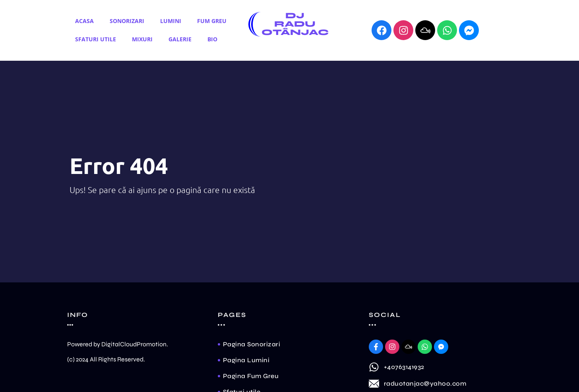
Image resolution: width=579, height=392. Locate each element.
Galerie (180, 39)
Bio (212, 39)
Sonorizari (127, 21)
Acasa (84, 21)
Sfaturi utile (96, 39)
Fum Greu (212, 21)
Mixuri (142, 39)
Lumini (171, 21)
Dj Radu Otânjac (295, 24)
